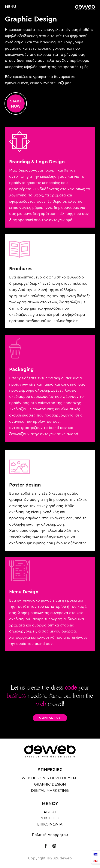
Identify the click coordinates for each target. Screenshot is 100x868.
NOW (16, 106)
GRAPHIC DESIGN (50, 784)
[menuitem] (96, 854)
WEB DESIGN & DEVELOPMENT (50, 778)
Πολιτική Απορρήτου (50, 835)
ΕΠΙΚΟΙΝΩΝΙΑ (50, 824)
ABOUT (50, 812)
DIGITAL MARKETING (50, 791)
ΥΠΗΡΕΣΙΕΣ (50, 770)
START (16, 101)
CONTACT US (50, 718)
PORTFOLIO (50, 818)
